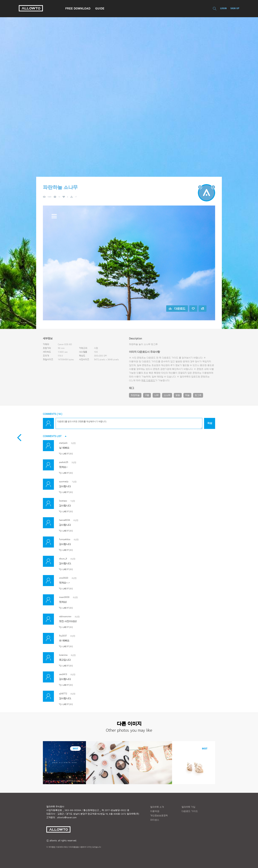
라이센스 (155, 820)
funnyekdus (65, 539)
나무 (156, 395)
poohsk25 (64, 462)
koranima (63, 655)
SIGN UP (235, 8)
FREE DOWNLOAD (78, 8)
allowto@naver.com (67, 818)
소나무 (167, 395)
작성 (210, 423)
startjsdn (63, 443)
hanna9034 (64, 520)
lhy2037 (63, 636)
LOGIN (223, 8)
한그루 (198, 395)
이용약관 (155, 811)
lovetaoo (63, 501)
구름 (147, 395)
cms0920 (64, 578)
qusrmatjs (64, 482)
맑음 (178, 395)
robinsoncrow (65, 616)
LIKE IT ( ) (68, 454)
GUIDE (100, 8)
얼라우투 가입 (188, 807)
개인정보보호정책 (159, 816)
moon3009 (64, 597)
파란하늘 (135, 395)
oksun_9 (63, 559)
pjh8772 (63, 694)
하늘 (187, 395)
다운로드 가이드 (170, 358)
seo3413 (63, 674)
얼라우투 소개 (157, 807)
